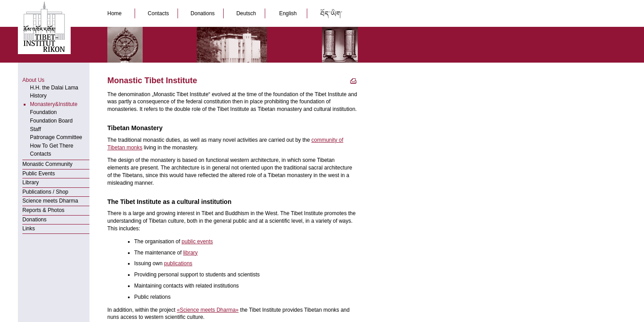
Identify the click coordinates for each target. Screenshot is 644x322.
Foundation (43, 112)
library (190, 253)
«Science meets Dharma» (208, 310)
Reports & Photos (43, 210)
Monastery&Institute (54, 104)
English (288, 13)
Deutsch (247, 13)
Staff (35, 129)
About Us (33, 80)
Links (29, 229)
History (38, 96)
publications (178, 263)
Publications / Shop (45, 192)
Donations (203, 13)
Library (31, 182)
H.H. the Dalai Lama (54, 88)
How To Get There (52, 146)
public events (197, 241)
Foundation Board (51, 121)
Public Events (39, 174)
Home (117, 13)
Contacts (159, 13)
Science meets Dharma (50, 201)
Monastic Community (47, 164)
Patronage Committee (56, 137)
